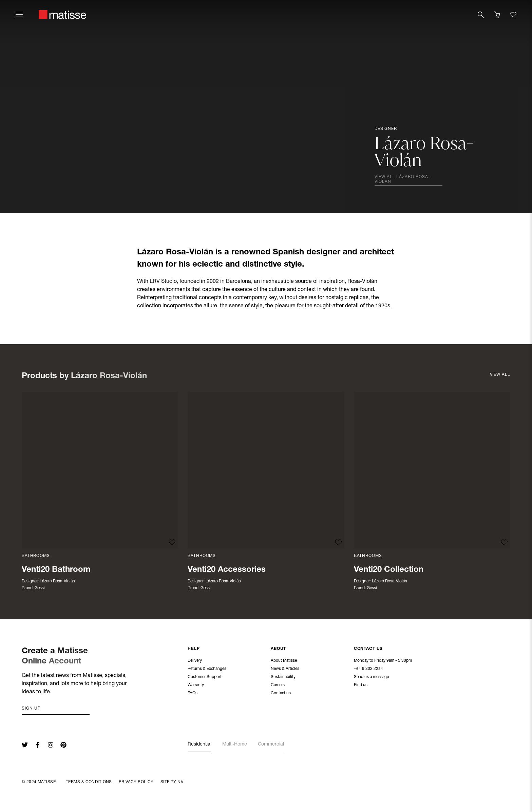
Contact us (281, 694)
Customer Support (205, 677)
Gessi (40, 588)
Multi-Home (235, 745)
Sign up (31, 709)
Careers (278, 685)
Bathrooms (36, 556)
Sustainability (283, 677)
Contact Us (368, 649)
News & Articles (285, 669)
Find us (361, 685)
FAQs (193, 694)
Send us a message (371, 677)
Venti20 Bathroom (56, 570)
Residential (199, 745)
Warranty (196, 685)
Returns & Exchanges (207, 669)
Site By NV (172, 782)
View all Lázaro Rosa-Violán (402, 179)
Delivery (195, 661)
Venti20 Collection (389, 570)
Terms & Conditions (89, 782)
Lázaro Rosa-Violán (57, 581)
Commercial (271, 745)
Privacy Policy (136, 782)
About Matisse (284, 661)
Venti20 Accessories (227, 570)
